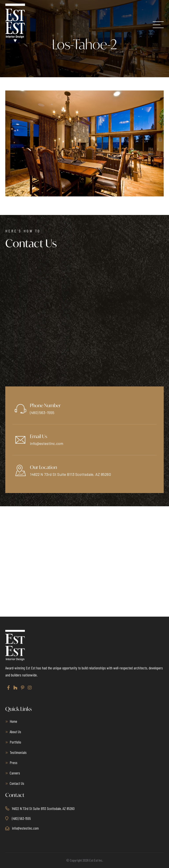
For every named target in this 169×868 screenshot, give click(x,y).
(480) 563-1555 (42, 412)
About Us (15, 732)
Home (13, 721)
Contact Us (17, 783)
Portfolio (15, 742)
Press (14, 763)
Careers (15, 773)
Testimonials (18, 752)
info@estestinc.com (47, 443)
